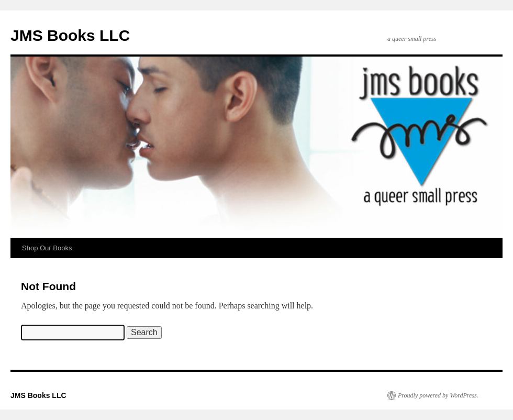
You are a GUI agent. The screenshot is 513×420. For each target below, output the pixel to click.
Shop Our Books (47, 248)
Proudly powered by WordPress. (438, 395)
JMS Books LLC (70, 35)
